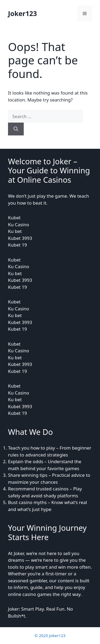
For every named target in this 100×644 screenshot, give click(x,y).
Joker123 (22, 13)
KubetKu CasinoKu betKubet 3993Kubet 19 (20, 231)
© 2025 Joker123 (50, 635)
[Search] (16, 129)
